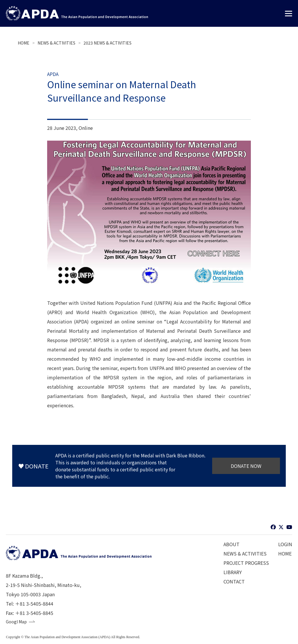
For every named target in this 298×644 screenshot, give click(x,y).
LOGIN (285, 544)
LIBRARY (233, 572)
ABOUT (232, 544)
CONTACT (234, 581)
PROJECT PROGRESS (246, 563)
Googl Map (17, 622)
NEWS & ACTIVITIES (56, 43)
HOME (24, 43)
